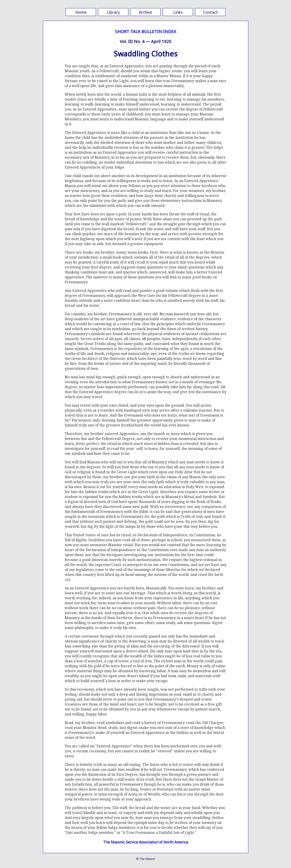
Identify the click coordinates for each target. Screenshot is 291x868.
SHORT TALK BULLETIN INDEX (146, 31)
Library (113, 12)
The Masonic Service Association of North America (146, 842)
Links (178, 12)
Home (81, 12)
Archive (145, 12)
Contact (210, 12)
